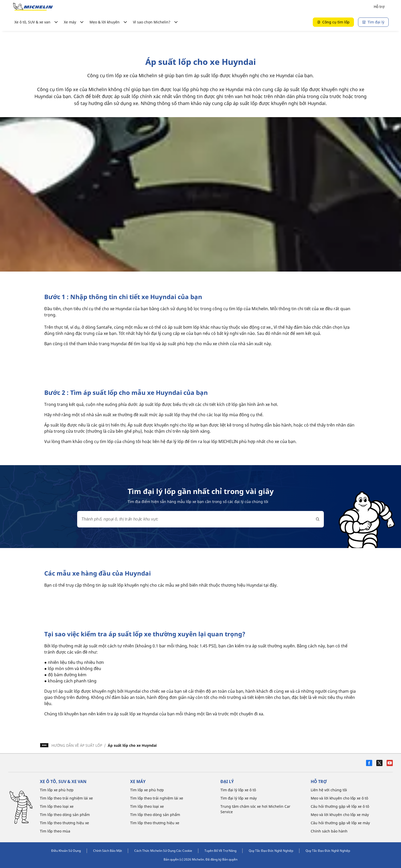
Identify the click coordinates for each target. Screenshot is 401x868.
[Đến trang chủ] (33, 7)
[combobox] (200, 519)
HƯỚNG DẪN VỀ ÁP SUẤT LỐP (77, 745)
